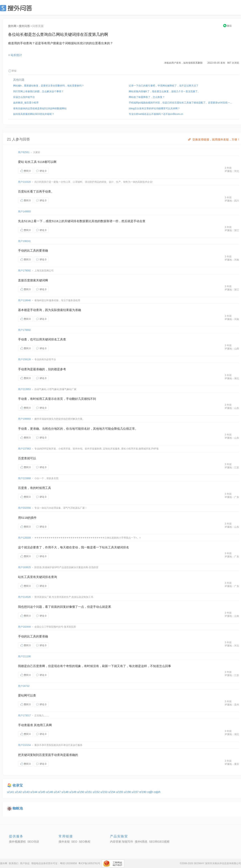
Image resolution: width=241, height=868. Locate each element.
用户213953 (24, 389)
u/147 (58, 792)
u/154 (112, 792)
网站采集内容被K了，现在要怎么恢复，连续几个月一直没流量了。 (164, 91)
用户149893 (24, 212)
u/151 (89, 792)
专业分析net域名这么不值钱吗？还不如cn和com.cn (156, 114)
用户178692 (24, 330)
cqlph (157, 792)
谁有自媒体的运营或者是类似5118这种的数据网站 (40, 108)
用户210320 (24, 182)
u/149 (73, 792)
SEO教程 (85, 842)
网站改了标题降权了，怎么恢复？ (147, 97)
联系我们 (14, 863)
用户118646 (24, 300)
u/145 (42, 792)
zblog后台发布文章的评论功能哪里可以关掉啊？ (154, 108)
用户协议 (25, 863)
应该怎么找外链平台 (24, 97)
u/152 (96, 792)
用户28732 (24, 686)
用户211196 (24, 656)
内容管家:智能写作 (122, 842)
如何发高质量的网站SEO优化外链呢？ (34, 114)
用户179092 (24, 271)
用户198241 (24, 241)
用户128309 (24, 538)
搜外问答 (24, 26)
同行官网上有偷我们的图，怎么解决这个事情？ (38, 91)
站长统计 (16, 55)
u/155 (120, 792)
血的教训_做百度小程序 (26, 103)
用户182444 (24, 627)
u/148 (65, 792)
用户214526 (24, 597)
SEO (17, 8)
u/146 (50, 792)
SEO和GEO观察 (159, 842)
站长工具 (31, 162)
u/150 (81, 792)
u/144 (34, 792)
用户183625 (24, 567)
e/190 (143, 792)
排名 (76, 221)
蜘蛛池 (18, 808)
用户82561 (24, 152)
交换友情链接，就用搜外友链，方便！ (214, 139)
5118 (41, 162)
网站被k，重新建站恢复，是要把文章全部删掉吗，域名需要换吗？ (49, 86)
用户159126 (24, 359)
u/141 (11, 792)
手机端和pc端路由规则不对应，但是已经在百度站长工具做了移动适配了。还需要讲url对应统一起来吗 (181, 103)
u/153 (104, 792)
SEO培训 (33, 842)
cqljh (150, 792)
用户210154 (24, 745)
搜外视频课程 (17, 842)
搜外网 (12, 26)
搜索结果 (63, 310)
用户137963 (24, 449)
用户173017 (24, 715)
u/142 (19, 792)
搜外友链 (64, 842)
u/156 (128, 792)
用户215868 (24, 478)
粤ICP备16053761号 (89, 863)
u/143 (26, 792)
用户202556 (24, 508)
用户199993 (24, 419)
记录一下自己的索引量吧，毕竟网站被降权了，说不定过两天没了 (164, 86)
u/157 (135, 792)
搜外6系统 (141, 842)
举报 (12, 71)
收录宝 (18, 785)
